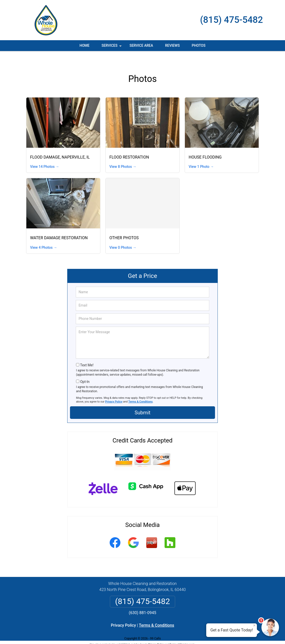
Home (85, 45)
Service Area (141, 45)
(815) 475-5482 (231, 20)
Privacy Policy (114, 391)
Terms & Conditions (141, 391)
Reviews (172, 45)
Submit (142, 402)
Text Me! (87, 354)
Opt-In (85, 371)
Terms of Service (179, 633)
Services (112, 47)
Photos (199, 45)
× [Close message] (254, 625)
